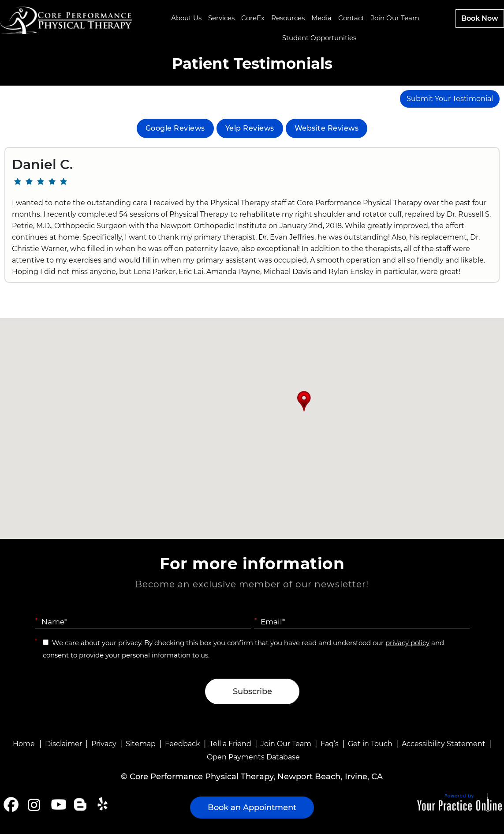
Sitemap (141, 744)
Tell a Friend (230, 744)
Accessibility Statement (444, 744)
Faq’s (330, 744)
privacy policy (407, 643)
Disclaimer (63, 744)
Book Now (480, 18)
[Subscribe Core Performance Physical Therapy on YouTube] (58, 804)
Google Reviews (175, 128)
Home (24, 744)
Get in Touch (370, 744)
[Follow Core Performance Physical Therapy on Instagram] (33, 804)
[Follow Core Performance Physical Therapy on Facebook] (11, 804)
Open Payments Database (253, 757)
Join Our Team (286, 744)
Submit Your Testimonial (450, 99)
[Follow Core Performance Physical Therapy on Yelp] (104, 804)
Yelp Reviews (250, 128)
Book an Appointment (252, 808)
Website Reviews (327, 128)
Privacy (104, 744)
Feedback (183, 744)
